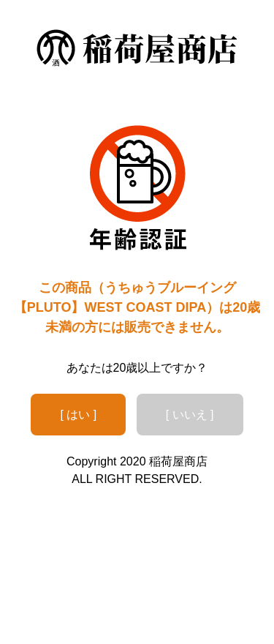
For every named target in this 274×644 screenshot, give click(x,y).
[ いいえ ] (190, 415)
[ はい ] (78, 415)
